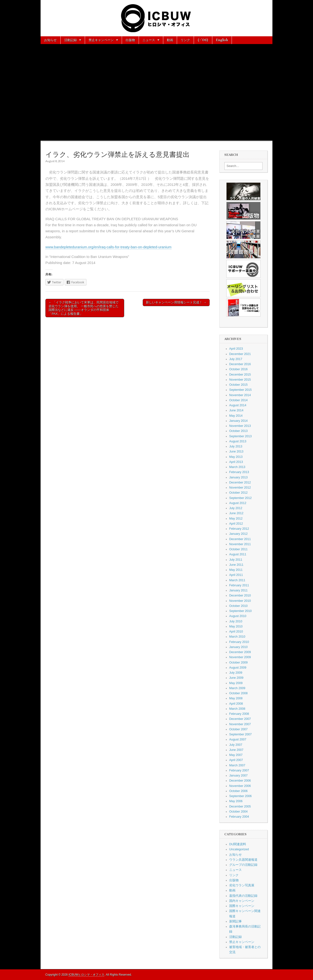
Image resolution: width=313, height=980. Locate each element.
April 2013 (236, 462)
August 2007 (238, 739)
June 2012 (236, 513)
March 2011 (237, 580)
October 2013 (238, 431)
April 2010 (236, 632)
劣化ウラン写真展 (242, 885)
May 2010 (236, 626)
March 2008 (237, 709)
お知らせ (50, 40)
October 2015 (238, 385)
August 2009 (238, 668)
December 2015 (240, 375)
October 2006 (238, 791)
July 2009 (236, 673)
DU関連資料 (238, 844)
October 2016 (238, 369)
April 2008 (236, 704)
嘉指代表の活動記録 (243, 896)
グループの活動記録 (243, 865)
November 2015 (240, 380)
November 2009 (240, 657)
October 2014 (238, 400)
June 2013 (236, 452)
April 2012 (236, 524)
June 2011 (236, 565)
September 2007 (240, 734)
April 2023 (236, 349)
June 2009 (236, 678)
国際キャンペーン (242, 906)
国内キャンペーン (242, 901)
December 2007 (240, 719)
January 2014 (238, 421)
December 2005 (240, 807)
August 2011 (238, 554)
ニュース (149, 40)
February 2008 (239, 714)
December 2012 (240, 482)
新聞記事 (235, 921)
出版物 (130, 40)
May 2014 (236, 416)
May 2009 (236, 683)
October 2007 (238, 729)
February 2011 (239, 585)
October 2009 (238, 663)
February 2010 (239, 642)
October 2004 (238, 812)
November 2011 (240, 544)
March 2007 (237, 765)
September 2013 (240, 436)
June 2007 (236, 750)
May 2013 (236, 457)
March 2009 (237, 688)
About (49, 48)
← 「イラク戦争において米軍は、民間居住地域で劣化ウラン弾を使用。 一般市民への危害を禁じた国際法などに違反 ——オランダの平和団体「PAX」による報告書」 (84, 308)
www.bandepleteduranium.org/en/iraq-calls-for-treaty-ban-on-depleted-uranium (108, 247)
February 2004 (239, 817)
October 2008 (238, 693)
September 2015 (240, 390)
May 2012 (236, 519)
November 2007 (240, 724)
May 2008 (236, 698)
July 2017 (236, 359)
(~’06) (203, 40)
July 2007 (236, 745)
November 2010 (240, 601)
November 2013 (240, 426)
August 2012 (238, 503)
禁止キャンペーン (101, 40)
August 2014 (238, 405)
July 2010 (236, 621)
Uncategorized (239, 849)
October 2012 (238, 493)
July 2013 (236, 446)
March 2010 (237, 637)
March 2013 (237, 467)
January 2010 (238, 647)
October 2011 (238, 549)
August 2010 (238, 616)
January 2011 (238, 590)
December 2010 (240, 596)
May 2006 (236, 801)
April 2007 (236, 760)
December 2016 (240, 364)
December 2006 (240, 781)
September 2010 (240, 611)
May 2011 (236, 570)
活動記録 (71, 40)
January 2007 (238, 776)
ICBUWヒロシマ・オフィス (86, 975)
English (222, 40)
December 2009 (240, 652)
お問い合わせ (72, 48)
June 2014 (236, 410)
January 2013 (238, 477)
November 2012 (240, 488)
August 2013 (238, 441)
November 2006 (240, 786)
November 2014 (240, 395)
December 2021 (240, 354)
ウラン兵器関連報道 (243, 860)
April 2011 (236, 575)
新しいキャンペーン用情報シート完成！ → (176, 302)
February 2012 (239, 529)
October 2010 (238, 606)
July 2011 (236, 560)
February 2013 (239, 472)
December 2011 (240, 539)
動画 (170, 40)
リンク (185, 40)
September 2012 (240, 498)
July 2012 (236, 508)
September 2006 (240, 796)
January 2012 (238, 534)
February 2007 (239, 770)
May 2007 (236, 755)
